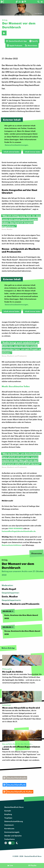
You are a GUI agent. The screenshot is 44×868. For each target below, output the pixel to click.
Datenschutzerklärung (14, 821)
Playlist (33, 865)
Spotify (34, 41)
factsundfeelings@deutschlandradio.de (19, 531)
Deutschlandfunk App (16, 41)
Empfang (8, 814)
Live (11, 865)
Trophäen (8, 818)
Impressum (9, 825)
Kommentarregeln (12, 832)
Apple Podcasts (15, 45)
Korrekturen (9, 828)
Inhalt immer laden (33, 152)
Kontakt (8, 811)
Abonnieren (31, 45)
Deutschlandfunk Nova (14, 807)
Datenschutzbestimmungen (16, 145)
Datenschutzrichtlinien (12, 545)
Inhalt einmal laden (12, 152)
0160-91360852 (16, 528)
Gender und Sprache (13, 836)
